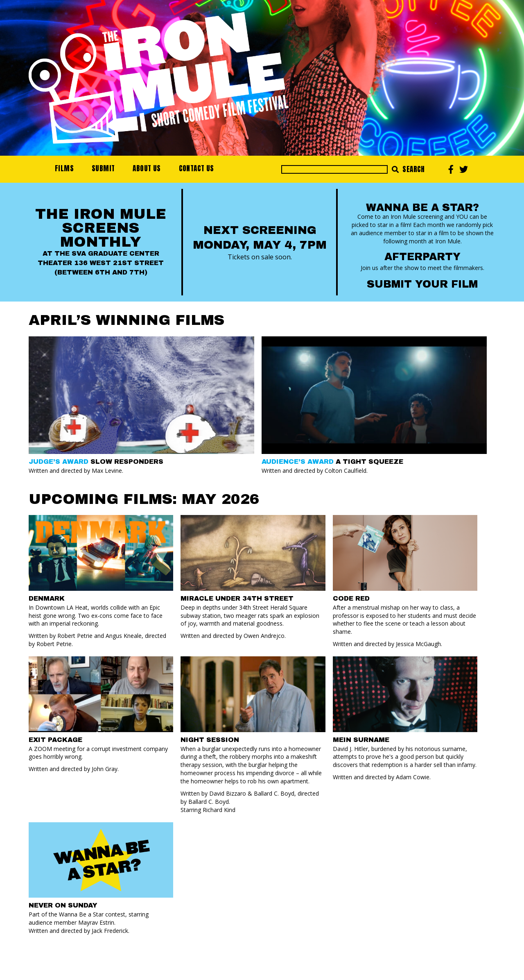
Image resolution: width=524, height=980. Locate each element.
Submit (103, 168)
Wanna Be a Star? (422, 208)
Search (408, 169)
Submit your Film (422, 284)
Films (64, 168)
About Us (147, 168)
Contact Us (196, 168)
